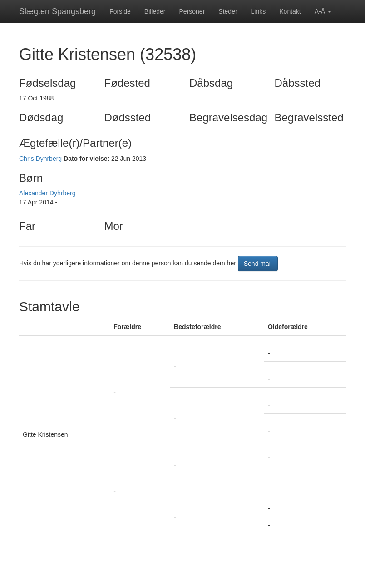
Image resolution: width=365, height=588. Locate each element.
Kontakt (290, 11)
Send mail (258, 264)
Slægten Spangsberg (57, 11)
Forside (120, 11)
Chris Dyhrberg (40, 159)
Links (259, 11)
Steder (228, 11)
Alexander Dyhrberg (47, 193)
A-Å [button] (323, 11)
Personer (192, 11)
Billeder (155, 11)
